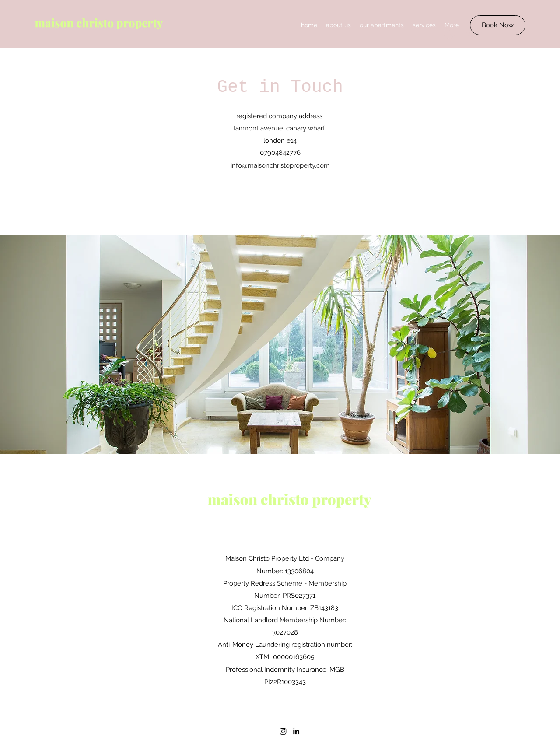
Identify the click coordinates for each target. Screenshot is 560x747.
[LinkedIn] (296, 731)
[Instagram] (283, 731)
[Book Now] (498, 25)
